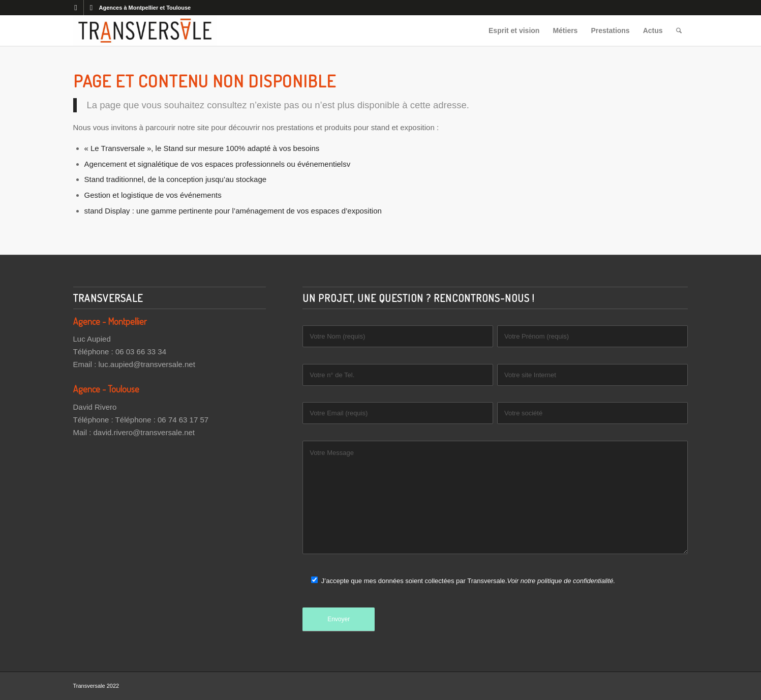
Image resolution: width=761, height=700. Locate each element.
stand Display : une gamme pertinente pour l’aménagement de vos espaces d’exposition (233, 211)
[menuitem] (514, 31)
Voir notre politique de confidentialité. (561, 581)
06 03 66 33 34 (141, 352)
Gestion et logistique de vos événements (153, 195)
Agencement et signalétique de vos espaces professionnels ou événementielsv (218, 164)
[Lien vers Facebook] (76, 8)
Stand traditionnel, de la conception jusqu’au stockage (176, 179)
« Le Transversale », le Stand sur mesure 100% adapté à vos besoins (202, 148)
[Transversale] (145, 31)
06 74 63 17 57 (183, 420)
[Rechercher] (679, 31)
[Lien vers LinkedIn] (92, 8)
